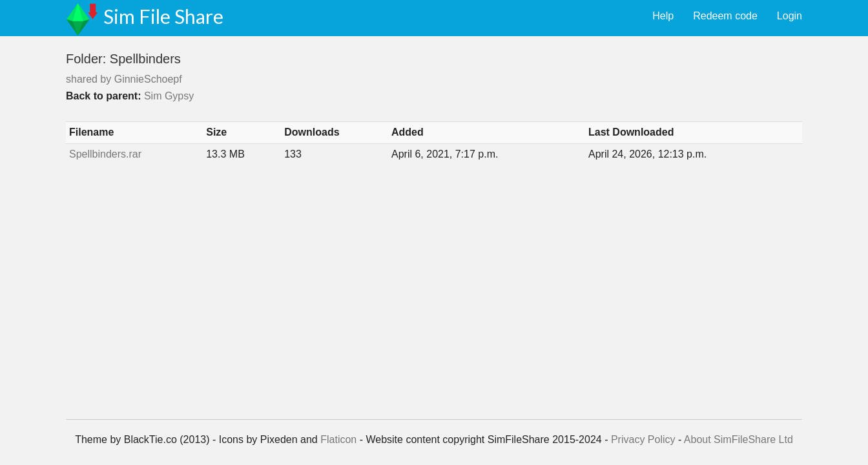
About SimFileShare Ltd (739, 439)
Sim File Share (163, 16)
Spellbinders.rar (105, 154)
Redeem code (725, 16)
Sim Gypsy (169, 96)
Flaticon (338, 439)
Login (790, 16)
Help (663, 16)
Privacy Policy (643, 439)
